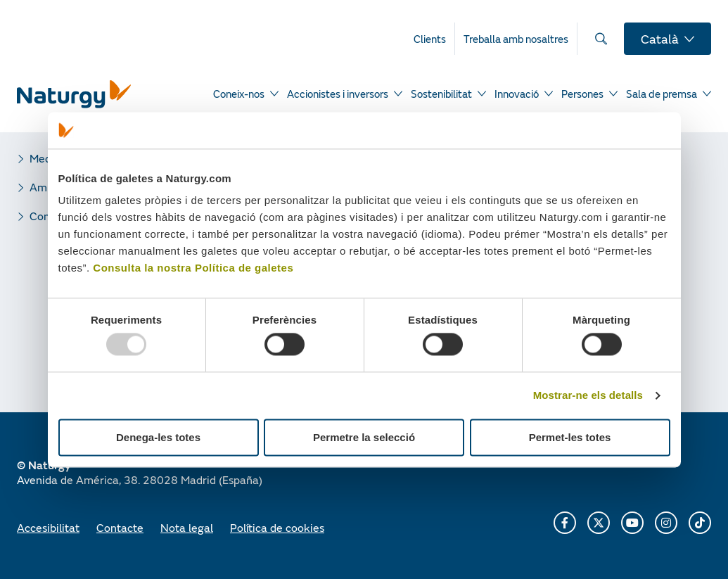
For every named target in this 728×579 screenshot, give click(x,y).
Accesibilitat (48, 527)
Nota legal (187, 527)
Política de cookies (277, 527)
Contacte (120, 527)
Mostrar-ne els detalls (588, 396)
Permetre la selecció (364, 437)
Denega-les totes (158, 437)
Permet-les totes (570, 437)
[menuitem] (434, 39)
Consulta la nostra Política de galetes (193, 268)
